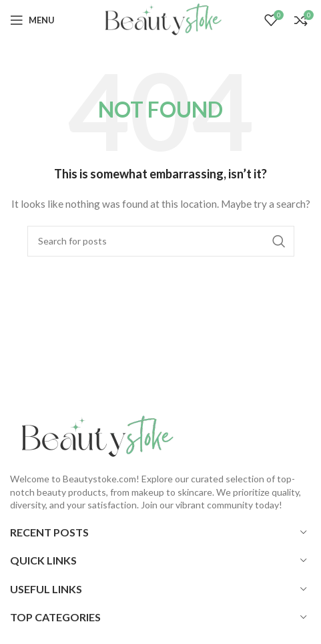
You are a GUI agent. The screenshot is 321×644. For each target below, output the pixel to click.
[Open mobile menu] (32, 20)
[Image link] (93, 436)
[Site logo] (160, 19)
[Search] (161, 241)
